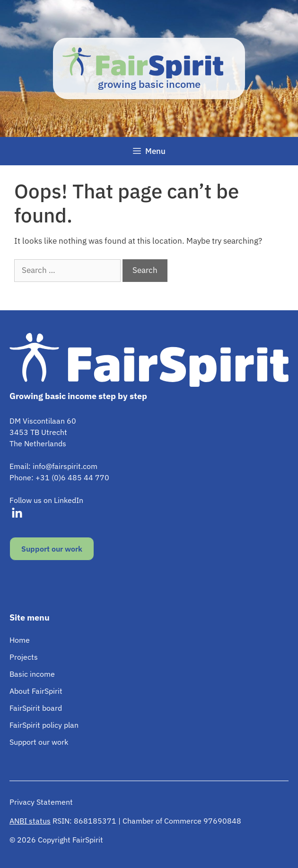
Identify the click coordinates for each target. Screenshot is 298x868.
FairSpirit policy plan (44, 725)
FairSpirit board (36, 708)
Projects (24, 657)
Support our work (52, 549)
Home (20, 640)
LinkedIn (69, 500)
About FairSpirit (36, 691)
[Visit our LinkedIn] (17, 513)
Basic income (32, 674)
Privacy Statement (41, 802)
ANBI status (30, 821)
